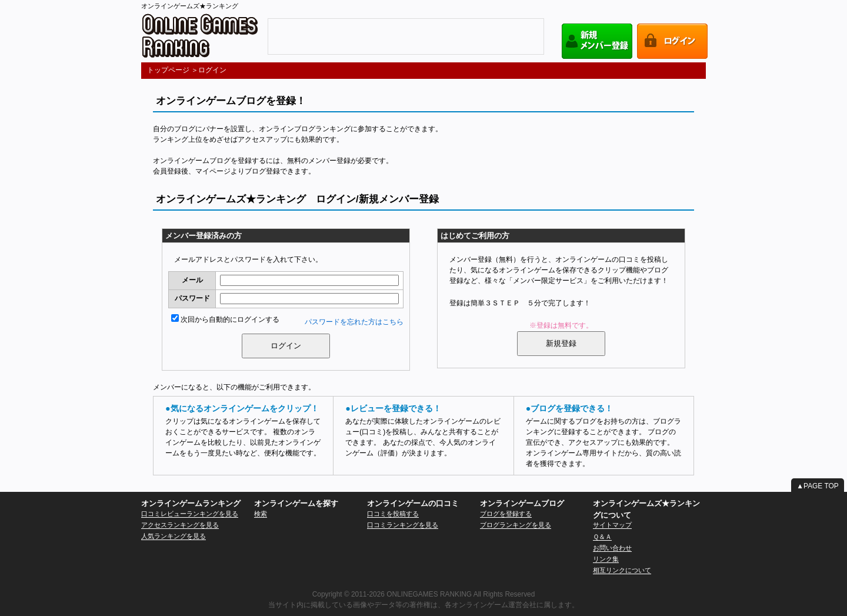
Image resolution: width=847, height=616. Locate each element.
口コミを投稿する (393, 514)
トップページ (168, 70)
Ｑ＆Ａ (602, 537)
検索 (261, 514)
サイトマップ (612, 525)
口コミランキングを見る (403, 525)
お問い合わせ (612, 548)
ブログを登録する (506, 514)
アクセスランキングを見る (180, 525)
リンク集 (606, 559)
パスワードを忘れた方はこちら (354, 322)
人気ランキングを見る (174, 536)
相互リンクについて (622, 570)
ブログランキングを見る (516, 525)
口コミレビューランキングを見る (190, 514)
